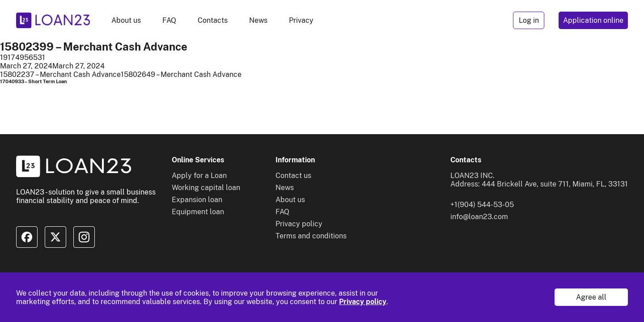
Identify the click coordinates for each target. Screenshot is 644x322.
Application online (593, 20)
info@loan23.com (479, 217)
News (258, 20)
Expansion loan (197, 200)
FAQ (169, 20)
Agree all (591, 297)
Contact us (293, 176)
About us (126, 20)
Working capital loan (206, 188)
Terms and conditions (311, 236)
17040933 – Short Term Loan (34, 81)
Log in (529, 20)
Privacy (301, 20)
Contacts (213, 20)
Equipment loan (198, 212)
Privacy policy (363, 302)
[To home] (53, 20)
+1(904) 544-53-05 (482, 205)
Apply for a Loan (199, 176)
